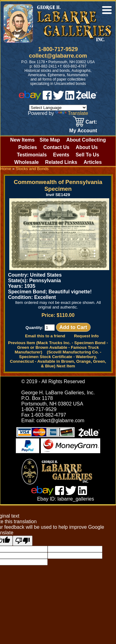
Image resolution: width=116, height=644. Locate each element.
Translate (72, 113)
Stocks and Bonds (32, 169)
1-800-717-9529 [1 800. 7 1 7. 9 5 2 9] (58, 49)
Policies (28, 147)
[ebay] (30, 98)
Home (6, 169)
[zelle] (87, 98)
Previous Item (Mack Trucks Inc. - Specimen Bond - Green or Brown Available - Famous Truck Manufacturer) (58, 347)
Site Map (50, 140)
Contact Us (56, 147)
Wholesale (26, 162)
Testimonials (32, 155)
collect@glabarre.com (58, 56)
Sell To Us (87, 155)
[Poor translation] (23, 541)
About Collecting (86, 140)
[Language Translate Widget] (58, 108)
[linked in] (70, 98)
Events (61, 155)
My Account (83, 131)
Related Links (61, 162)
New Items (22, 140)
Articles (93, 162)
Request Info (86, 336)
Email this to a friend (45, 336)
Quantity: (40, 328)
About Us (87, 147)
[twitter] (58, 98)
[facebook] (47, 98)
